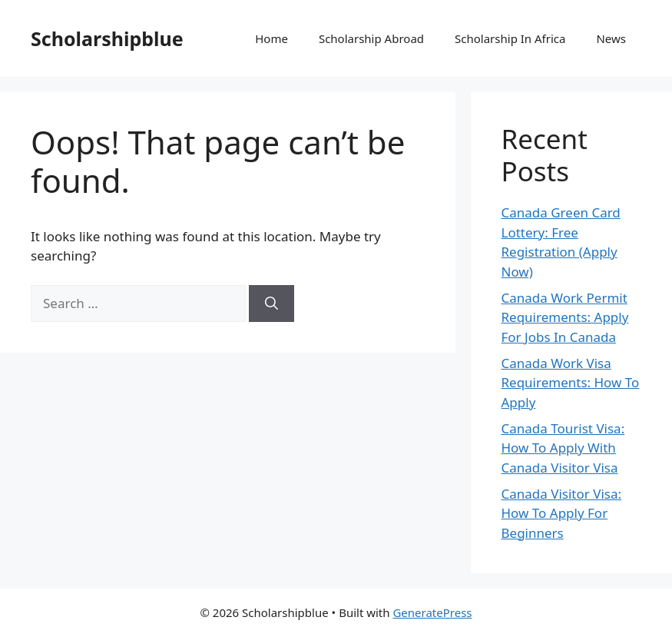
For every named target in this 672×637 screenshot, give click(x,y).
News (611, 38)
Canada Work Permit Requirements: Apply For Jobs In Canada (565, 317)
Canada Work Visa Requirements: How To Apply (571, 383)
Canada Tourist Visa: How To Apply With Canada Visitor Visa (563, 448)
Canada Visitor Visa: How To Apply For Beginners (562, 513)
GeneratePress (432, 612)
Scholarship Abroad (371, 38)
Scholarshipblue (107, 38)
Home (271, 38)
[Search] (271, 304)
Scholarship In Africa (510, 38)
